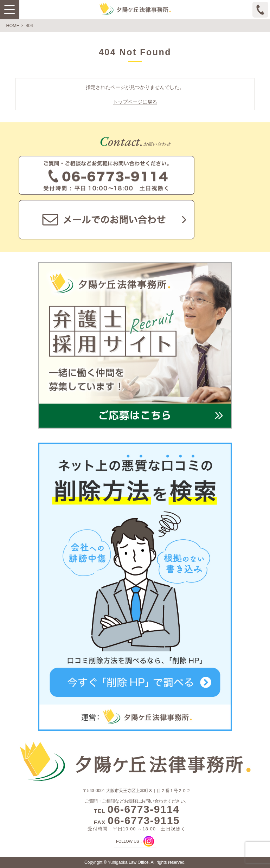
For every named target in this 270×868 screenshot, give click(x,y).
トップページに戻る (135, 102)
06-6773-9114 (144, 809)
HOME (13, 26)
